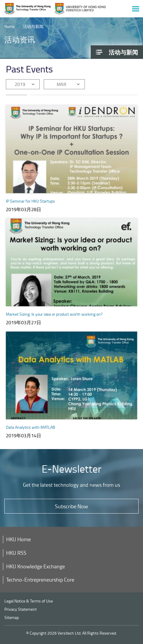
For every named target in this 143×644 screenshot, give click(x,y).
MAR (62, 84)
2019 (20, 84)
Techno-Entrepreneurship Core (40, 580)
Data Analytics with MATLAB (31, 427)
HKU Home (18, 539)
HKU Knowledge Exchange (36, 566)
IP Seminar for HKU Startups (30, 201)
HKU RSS (16, 553)
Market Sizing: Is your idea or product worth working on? (54, 314)
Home (10, 26)
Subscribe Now (71, 506)
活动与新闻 (33, 26)
